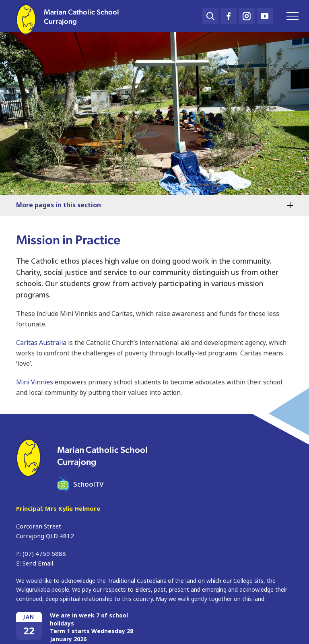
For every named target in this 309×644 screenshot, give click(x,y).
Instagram (247, 14)
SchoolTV (80, 484)
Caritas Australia (41, 343)
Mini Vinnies (35, 382)
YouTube (265, 14)
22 (29, 631)
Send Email (38, 563)
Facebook (229, 14)
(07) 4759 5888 (44, 554)
